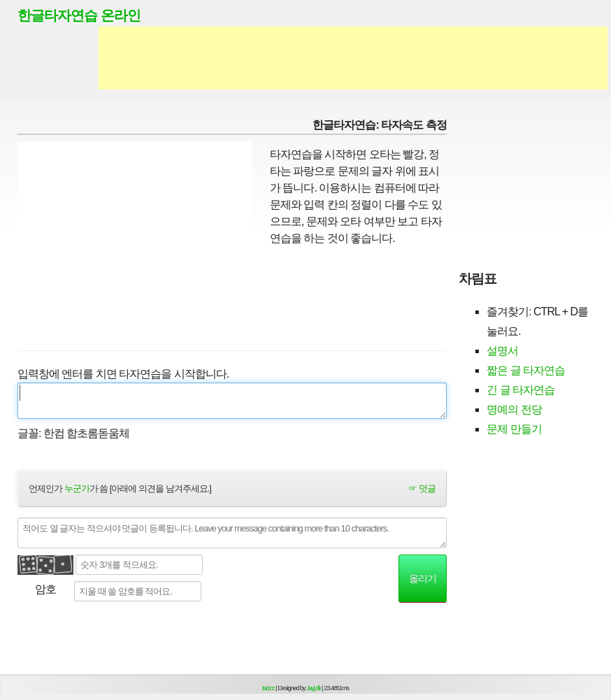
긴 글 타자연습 (520, 390)
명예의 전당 (514, 409)
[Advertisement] (353, 58)
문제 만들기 (514, 429)
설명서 (502, 351)
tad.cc (268, 688)
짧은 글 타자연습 (526, 370)
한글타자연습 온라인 (79, 15)
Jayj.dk (314, 688)
